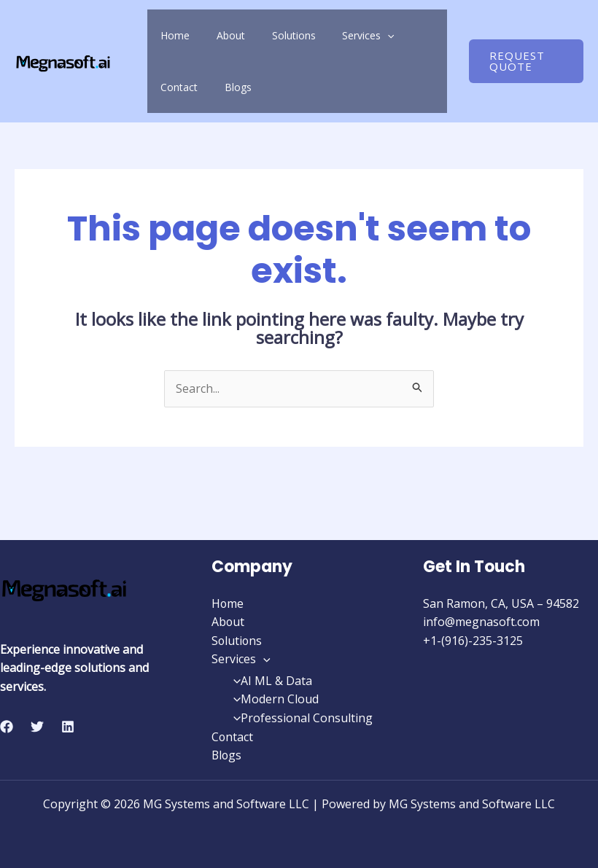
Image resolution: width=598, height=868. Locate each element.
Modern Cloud (272, 700)
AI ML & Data (269, 681)
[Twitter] (37, 727)
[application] (345, 35)
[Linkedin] (68, 727)
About (213, 35)
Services (326, 35)
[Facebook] (7, 727)
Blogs (168, 87)
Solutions (263, 35)
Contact (385, 35)
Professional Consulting (299, 718)
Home (169, 35)
